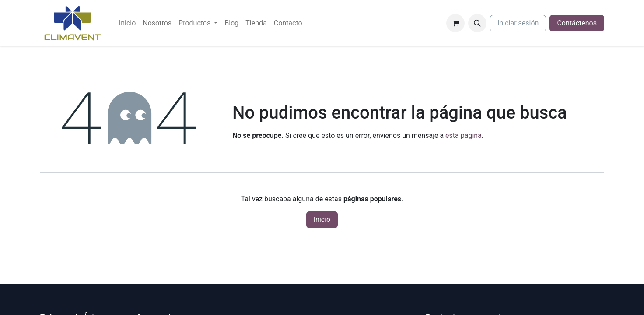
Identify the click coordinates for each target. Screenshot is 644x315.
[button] (477, 23)
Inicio (322, 219)
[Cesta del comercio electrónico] (455, 23)
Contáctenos (577, 23)
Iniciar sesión (518, 23)
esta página (464, 135)
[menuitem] (127, 23)
